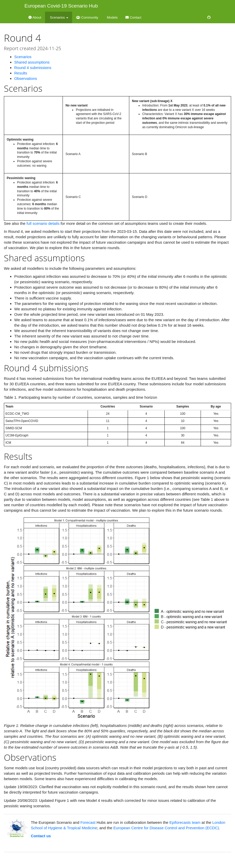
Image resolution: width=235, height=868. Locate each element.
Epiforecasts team (185, 822)
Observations (26, 78)
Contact (133, 17)
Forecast (88, 822)
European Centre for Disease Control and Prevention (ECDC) (166, 828)
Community (87, 17)
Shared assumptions (32, 62)
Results (21, 73)
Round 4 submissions (33, 68)
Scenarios (23, 57)
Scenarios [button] (59, 17)
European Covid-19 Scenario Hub (61, 6)
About (35, 17)
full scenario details (43, 223)
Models (112, 17)
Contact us (41, 836)
